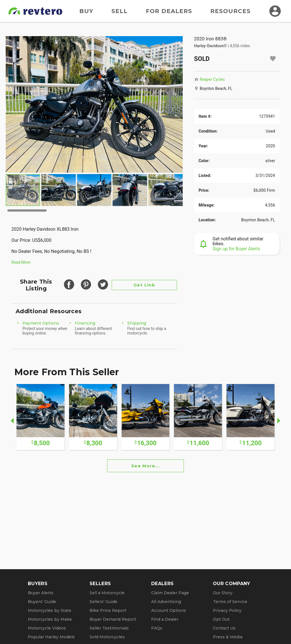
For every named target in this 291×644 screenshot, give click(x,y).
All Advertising (166, 602)
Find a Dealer (165, 619)
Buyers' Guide (42, 602)
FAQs (157, 628)
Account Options (169, 610)
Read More (21, 262)
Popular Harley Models (51, 637)
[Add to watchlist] (273, 59)
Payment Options (41, 323)
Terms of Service (230, 602)
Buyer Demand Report (113, 619)
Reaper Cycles (212, 79)
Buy (86, 11)
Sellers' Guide (103, 602)
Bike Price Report (108, 610)
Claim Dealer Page (170, 593)
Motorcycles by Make (50, 619)
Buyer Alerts (41, 593)
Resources (230, 11)
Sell (119, 11)
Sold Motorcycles (107, 637)
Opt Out (221, 619)
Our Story (223, 593)
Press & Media (228, 637)
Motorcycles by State (50, 610)
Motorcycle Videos (47, 628)
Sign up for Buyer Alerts (236, 249)
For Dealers (169, 11)
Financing (85, 323)
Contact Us (224, 628)
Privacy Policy (227, 610)
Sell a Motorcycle (107, 593)
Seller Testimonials (109, 628)
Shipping (137, 323)
